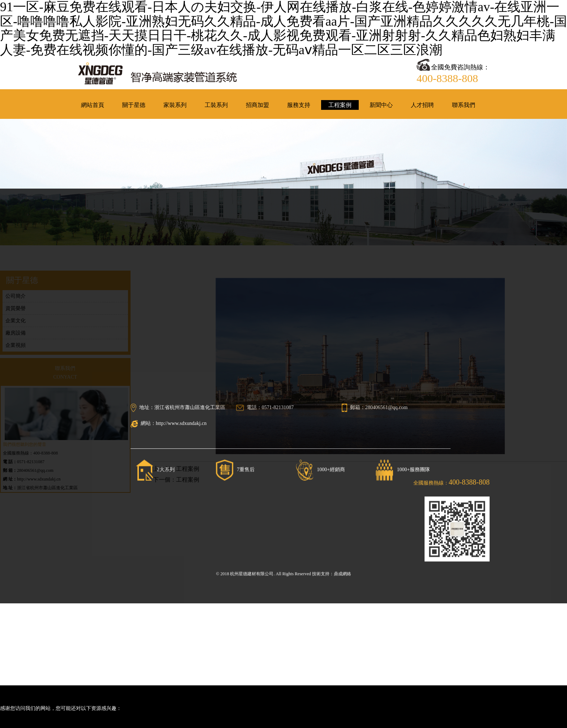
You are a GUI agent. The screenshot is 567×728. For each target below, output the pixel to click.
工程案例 (188, 467)
